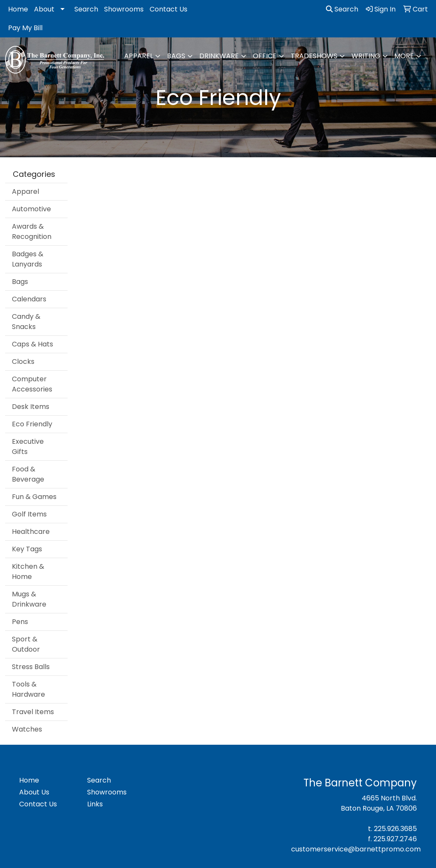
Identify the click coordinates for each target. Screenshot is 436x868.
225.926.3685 (395, 829)
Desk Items (31, 407)
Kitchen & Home (28, 572)
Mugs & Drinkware (29, 599)
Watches (27, 729)
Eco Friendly (32, 424)
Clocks (23, 362)
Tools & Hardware (28, 689)
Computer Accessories (32, 384)
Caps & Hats (33, 344)
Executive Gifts (28, 447)
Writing (366, 56)
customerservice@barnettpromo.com (356, 849)
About (44, 9)
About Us (34, 792)
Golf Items (29, 514)
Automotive (31, 209)
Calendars (29, 299)
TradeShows (314, 56)
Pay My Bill (25, 28)
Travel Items (33, 712)
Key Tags (27, 549)
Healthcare (31, 532)
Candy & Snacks (26, 322)
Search (86, 9)
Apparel (139, 56)
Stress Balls (31, 667)
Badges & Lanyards (28, 259)
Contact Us (168, 9)
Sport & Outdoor (26, 644)
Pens (20, 622)
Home (18, 9)
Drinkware (219, 56)
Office (265, 56)
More (404, 56)
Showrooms (124, 9)
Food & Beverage (28, 474)
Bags (176, 56)
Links (95, 804)
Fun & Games (34, 497)
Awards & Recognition (32, 231)
